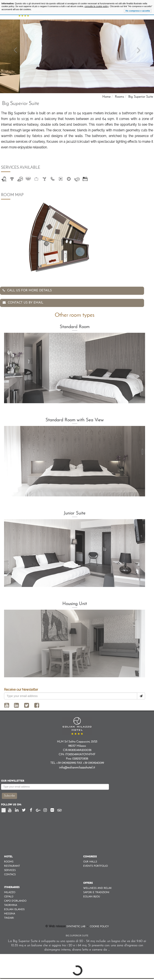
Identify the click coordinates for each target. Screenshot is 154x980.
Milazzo (10, 892)
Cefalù (9, 897)
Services (10, 870)
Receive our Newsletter (21, 690)
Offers (88, 883)
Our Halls (90, 862)
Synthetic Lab (76, 927)
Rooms (119, 97)
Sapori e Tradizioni (96, 892)
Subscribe (9, 796)
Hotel (8, 857)
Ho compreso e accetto (138, 11)
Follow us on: (11, 805)
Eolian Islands (14, 910)
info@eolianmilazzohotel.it (77, 768)
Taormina (11, 905)
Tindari (9, 918)
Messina (10, 914)
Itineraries (12, 887)
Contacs (10, 875)
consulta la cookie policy (96, 6)
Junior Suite (75, 513)
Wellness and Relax (97, 888)
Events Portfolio (95, 866)
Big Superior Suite (141, 97)
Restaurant (12, 866)
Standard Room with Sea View (75, 420)
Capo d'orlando (15, 901)
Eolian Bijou (92, 897)
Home (106, 97)
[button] (15, 56)
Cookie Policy (99, 927)
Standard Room (75, 327)
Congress (90, 857)
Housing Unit (75, 604)
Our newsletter (13, 781)
